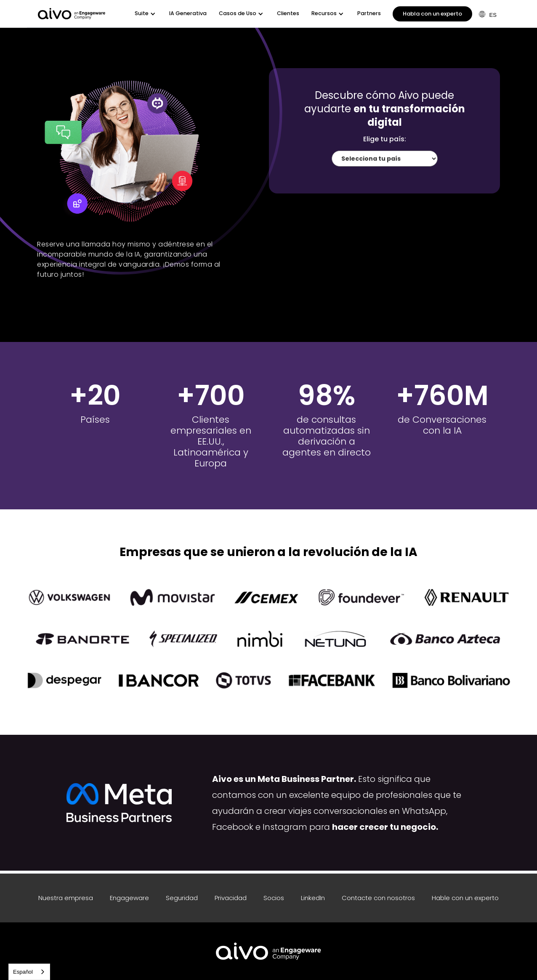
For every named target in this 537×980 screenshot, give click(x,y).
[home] (72, 14)
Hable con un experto (465, 898)
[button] (146, 14)
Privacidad (231, 898)
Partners (369, 13)
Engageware (129, 898)
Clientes (288, 13)
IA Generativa (188, 13)
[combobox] (29, 972)
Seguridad (182, 898)
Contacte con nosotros (378, 898)
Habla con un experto (432, 14)
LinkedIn (313, 898)
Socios (274, 898)
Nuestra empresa (66, 898)
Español (23, 972)
